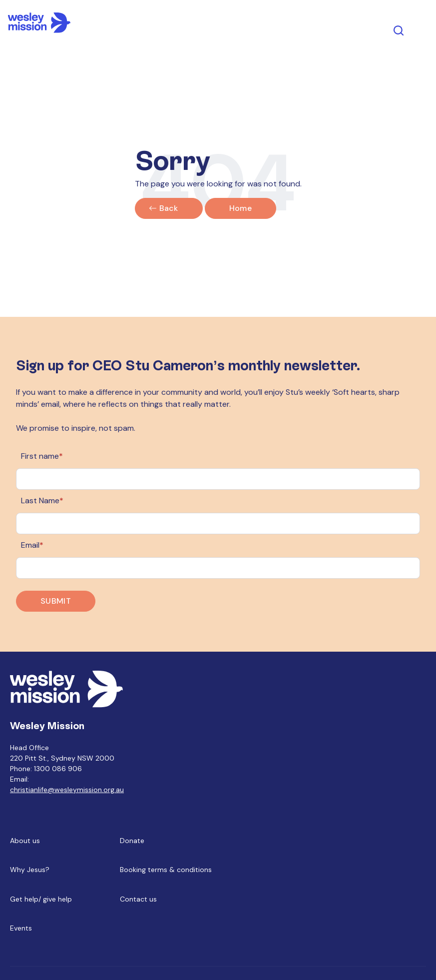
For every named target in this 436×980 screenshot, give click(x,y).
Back (169, 208)
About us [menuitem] (25, 841)
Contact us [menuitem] (138, 899)
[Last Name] (218, 523)
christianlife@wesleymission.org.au (67, 790)
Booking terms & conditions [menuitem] (166, 870)
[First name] (218, 479)
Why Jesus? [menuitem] (30, 870)
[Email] (218, 568)
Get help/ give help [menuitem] (41, 899)
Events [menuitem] (21, 928)
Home (240, 208)
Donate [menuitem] (132, 841)
